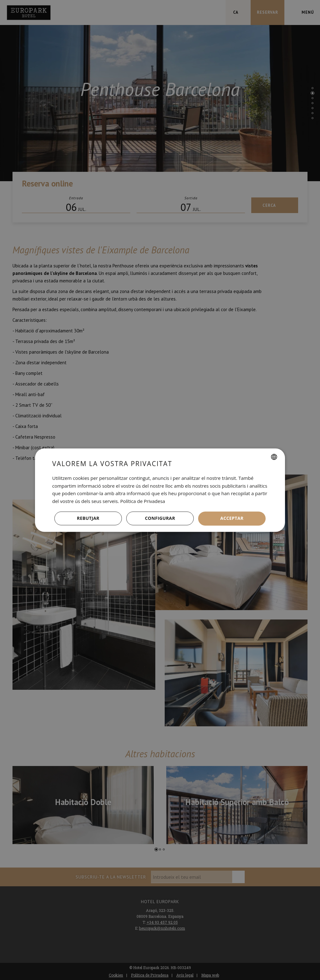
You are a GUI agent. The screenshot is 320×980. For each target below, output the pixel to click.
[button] (160, 519)
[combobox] (274, 457)
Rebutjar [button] (88, 518)
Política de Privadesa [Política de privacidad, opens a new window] (143, 501)
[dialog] (160, 490)
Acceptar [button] (232, 518)
